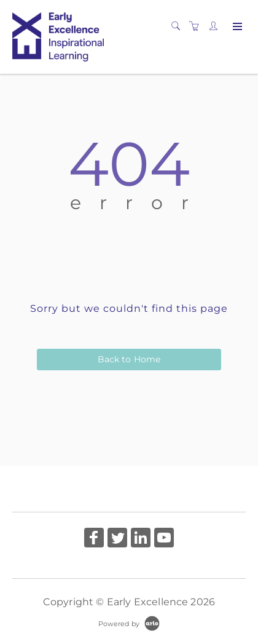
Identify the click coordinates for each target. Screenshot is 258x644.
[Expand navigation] (236, 27)
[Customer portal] (216, 26)
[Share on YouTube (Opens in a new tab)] (164, 539)
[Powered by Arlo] (129, 623)
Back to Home (129, 359)
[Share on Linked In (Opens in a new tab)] (141, 539)
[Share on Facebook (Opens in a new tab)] (94, 539)
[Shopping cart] (197, 26)
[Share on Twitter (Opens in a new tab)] (117, 539)
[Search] (179, 26)
